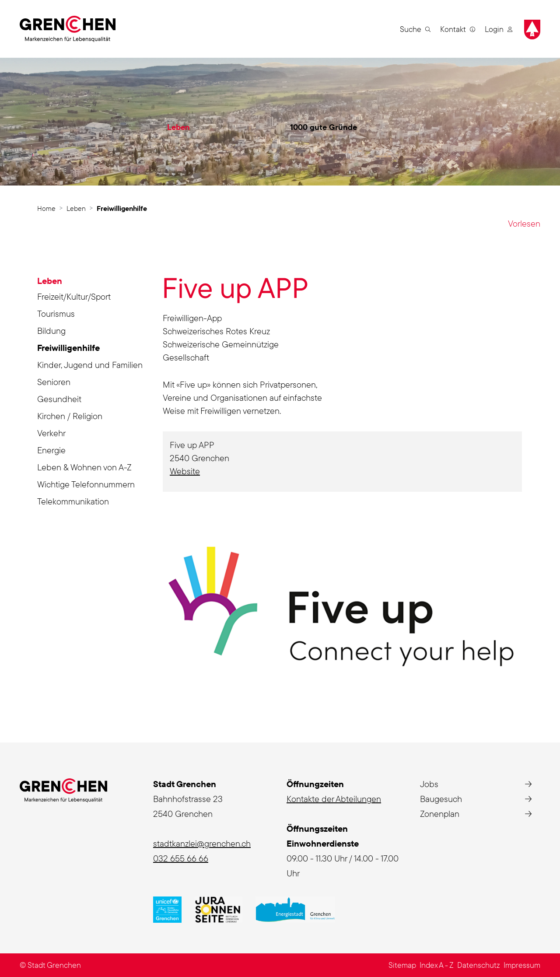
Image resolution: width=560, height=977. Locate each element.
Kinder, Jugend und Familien (90, 365)
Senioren (54, 382)
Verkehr (51, 433)
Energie (51, 450)
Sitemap (402, 965)
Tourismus (56, 313)
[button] (415, 29)
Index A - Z (437, 965)
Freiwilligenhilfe (68, 349)
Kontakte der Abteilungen (334, 799)
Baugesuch (441, 799)
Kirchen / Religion (70, 416)
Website (190, 471)
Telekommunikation (73, 501)
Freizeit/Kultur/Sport (74, 296)
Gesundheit (59, 399)
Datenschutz (479, 965)
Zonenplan (440, 814)
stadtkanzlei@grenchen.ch (202, 843)
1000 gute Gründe (324, 127)
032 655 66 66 (181, 858)
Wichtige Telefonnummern (86, 484)
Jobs (429, 784)
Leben (178, 127)
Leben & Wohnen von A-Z (84, 467)
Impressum (522, 965)
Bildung (51, 331)
